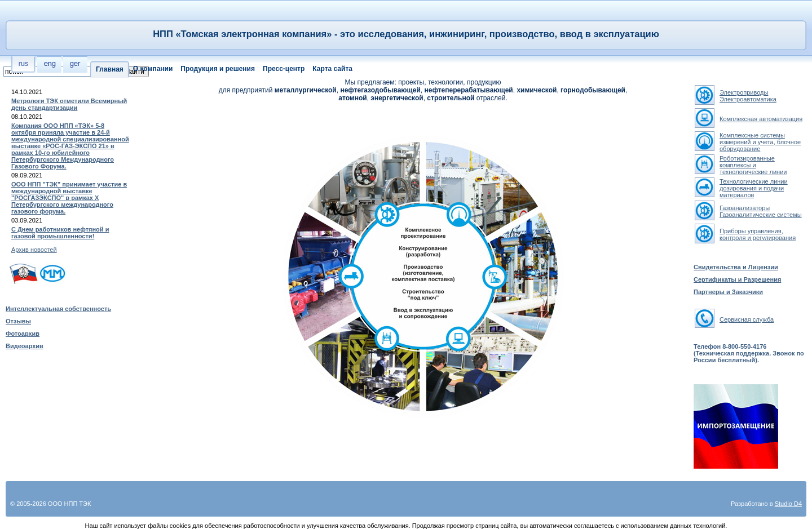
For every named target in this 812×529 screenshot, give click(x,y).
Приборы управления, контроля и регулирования (758, 234)
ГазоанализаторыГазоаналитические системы (761, 211)
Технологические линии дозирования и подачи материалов (754, 188)
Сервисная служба (747, 319)
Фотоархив (23, 334)
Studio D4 (788, 504)
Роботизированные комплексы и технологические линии (753, 165)
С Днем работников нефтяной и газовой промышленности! (60, 233)
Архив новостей (34, 250)
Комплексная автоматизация (761, 119)
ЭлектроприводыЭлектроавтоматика (748, 96)
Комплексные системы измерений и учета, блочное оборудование (760, 142)
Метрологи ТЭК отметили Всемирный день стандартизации (69, 104)
